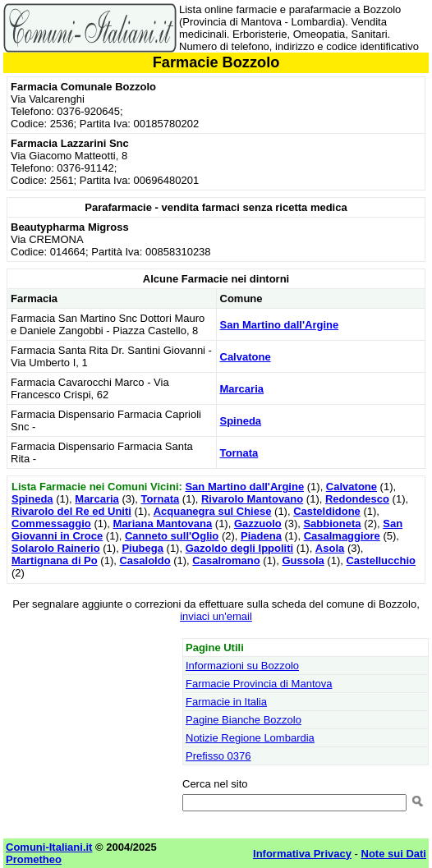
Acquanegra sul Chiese (213, 511)
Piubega (142, 548)
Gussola (303, 560)
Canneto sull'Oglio (172, 536)
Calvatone (246, 357)
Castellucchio (381, 560)
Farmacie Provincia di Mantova (259, 684)
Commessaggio (51, 524)
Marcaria (242, 389)
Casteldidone (327, 511)
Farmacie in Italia (226, 702)
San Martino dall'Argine (280, 325)
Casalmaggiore (342, 536)
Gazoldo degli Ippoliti (239, 548)
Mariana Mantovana (163, 524)
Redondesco (357, 499)
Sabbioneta (332, 524)
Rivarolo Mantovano (252, 499)
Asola (330, 548)
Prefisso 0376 (218, 756)
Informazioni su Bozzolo (242, 666)
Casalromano (226, 560)
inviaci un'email (216, 616)
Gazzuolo (258, 524)
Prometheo (34, 859)
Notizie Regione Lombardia (250, 738)
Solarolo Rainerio (56, 548)
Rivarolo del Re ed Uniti (71, 511)
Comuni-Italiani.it (49, 847)
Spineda (241, 421)
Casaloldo (145, 560)
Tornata (239, 453)
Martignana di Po (55, 560)
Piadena (261, 536)
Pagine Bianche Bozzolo (244, 720)
